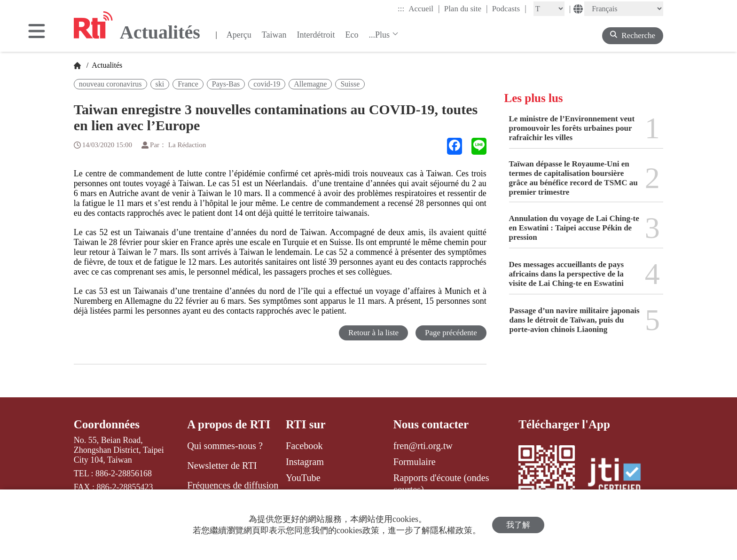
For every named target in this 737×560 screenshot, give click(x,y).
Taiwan (274, 35)
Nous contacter (431, 424)
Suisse (350, 84)
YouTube (303, 478)
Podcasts (509, 8)
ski (160, 84)
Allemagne (310, 84)
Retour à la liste (373, 333)
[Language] (624, 9)
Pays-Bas (226, 84)
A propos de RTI (229, 424)
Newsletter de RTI (222, 465)
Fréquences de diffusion (233, 485)
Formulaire (415, 462)
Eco (352, 35)
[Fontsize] (549, 9)
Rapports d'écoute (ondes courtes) (441, 483)
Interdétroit (316, 35)
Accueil (424, 8)
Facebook (304, 446)
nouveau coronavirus (110, 84)
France (188, 84)
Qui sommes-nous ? (225, 446)
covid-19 (267, 84)
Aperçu (239, 35)
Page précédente (451, 333)
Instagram (305, 462)
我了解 (518, 525)
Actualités (106, 65)
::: (401, 9)
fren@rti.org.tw (423, 446)
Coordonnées (107, 424)
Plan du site (466, 8)
